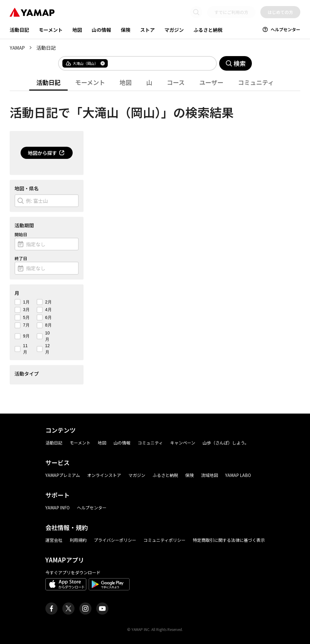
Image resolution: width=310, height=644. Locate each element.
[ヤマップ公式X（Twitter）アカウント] (68, 609)
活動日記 (19, 30)
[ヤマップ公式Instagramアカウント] (85, 609)
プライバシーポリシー (115, 540)
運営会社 (54, 540)
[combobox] (157, 63)
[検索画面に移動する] (196, 12)
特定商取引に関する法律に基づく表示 (229, 540)
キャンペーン (183, 443)
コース (176, 82)
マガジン (174, 30)
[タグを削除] (103, 63)
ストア (147, 30)
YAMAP (17, 48)
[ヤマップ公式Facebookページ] (51, 609)
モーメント (51, 30)
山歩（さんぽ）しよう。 (226, 443)
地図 (77, 30)
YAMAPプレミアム (63, 475)
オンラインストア (104, 475)
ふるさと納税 (208, 30)
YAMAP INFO (58, 508)
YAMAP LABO (238, 475)
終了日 (21, 258)
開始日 (21, 234)
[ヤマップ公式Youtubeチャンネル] (102, 609)
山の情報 (101, 30)
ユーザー (211, 82)
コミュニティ (256, 82)
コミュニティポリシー (165, 540)
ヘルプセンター (281, 29)
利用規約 (78, 540)
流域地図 (209, 475)
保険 (126, 30)
